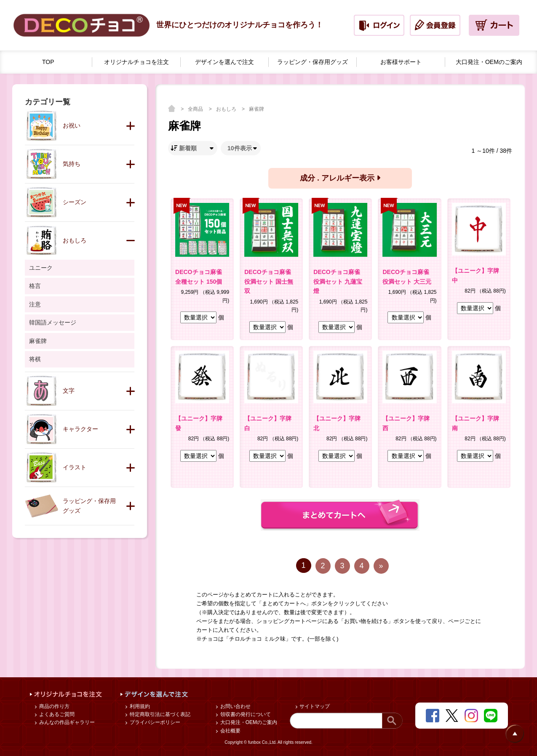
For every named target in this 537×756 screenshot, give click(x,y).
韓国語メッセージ (53, 322)
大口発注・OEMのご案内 (248, 722)
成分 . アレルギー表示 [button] (340, 178)
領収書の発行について (244, 714)
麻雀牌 (256, 109)
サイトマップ (314, 706)
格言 (35, 286)
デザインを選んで (224, 62)
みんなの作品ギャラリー (66, 722)
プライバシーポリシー (154, 722)
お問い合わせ (234, 706)
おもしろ (227, 109)
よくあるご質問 (56, 714)
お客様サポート (401, 62)
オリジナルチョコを (136, 62)
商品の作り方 (53, 706)
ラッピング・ (313, 62)
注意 (35, 304)
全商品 (196, 109)
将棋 (35, 359)
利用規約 (139, 706)
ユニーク (41, 268)
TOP (48, 62)
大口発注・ (489, 62)
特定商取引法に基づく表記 (159, 714)
